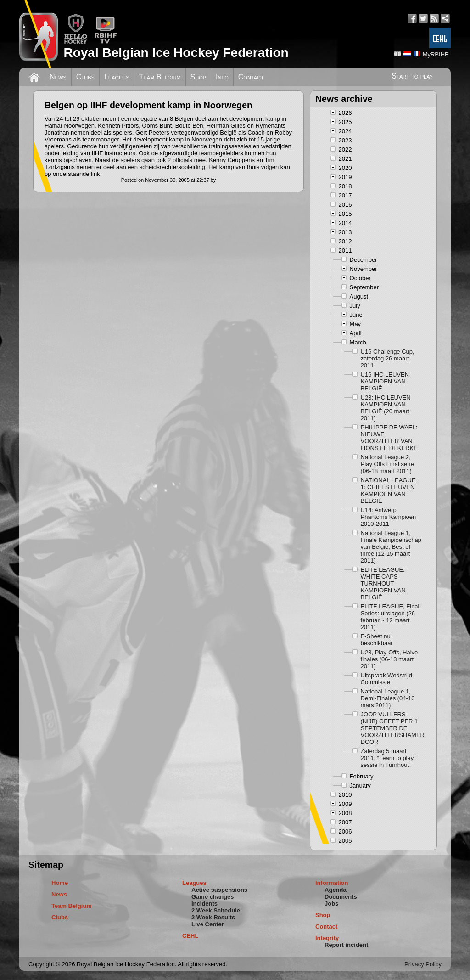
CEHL (190, 936)
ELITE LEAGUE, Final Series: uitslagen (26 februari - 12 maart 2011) (390, 617)
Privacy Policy (423, 964)
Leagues (117, 77)
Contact (251, 77)
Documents (341, 897)
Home (60, 883)
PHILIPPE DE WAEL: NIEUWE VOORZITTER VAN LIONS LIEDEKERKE (389, 438)
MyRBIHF (436, 54)
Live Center (208, 924)
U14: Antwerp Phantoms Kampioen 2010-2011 (389, 517)
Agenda (336, 890)
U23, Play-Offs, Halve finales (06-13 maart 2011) (389, 659)
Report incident (346, 945)
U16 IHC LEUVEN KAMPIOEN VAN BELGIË (385, 381)
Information (332, 883)
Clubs (85, 77)
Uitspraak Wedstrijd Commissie (386, 679)
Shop (199, 77)
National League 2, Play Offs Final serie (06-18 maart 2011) (387, 464)
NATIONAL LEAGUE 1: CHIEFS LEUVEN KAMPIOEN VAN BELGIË (388, 490)
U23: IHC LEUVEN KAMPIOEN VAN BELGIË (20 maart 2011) (386, 408)
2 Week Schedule (216, 910)
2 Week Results (213, 917)
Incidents (204, 904)
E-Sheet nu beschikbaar (377, 640)
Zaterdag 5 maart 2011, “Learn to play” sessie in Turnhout (388, 758)
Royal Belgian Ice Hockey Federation (176, 53)
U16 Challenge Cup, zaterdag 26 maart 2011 (388, 358)
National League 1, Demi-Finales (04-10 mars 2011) (388, 698)
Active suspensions (219, 890)
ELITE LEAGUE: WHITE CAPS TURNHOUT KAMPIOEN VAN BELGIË (383, 583)
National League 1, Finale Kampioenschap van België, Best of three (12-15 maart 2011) (391, 547)
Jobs (331, 904)
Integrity (327, 938)
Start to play (412, 76)
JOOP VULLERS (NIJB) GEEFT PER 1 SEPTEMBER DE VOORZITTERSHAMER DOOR (392, 728)
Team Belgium (160, 77)
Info (222, 77)
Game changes (213, 897)
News (58, 77)
